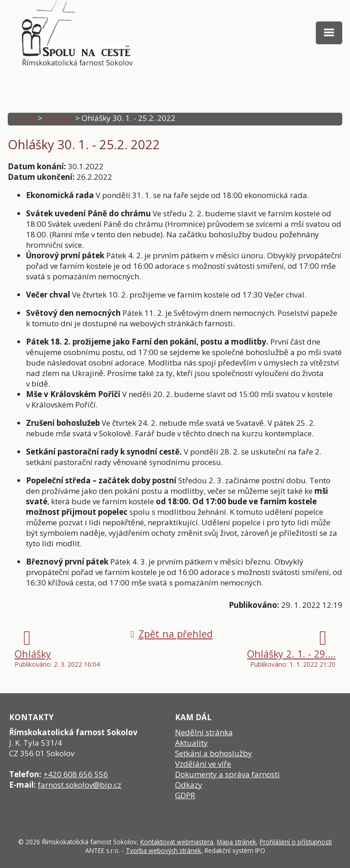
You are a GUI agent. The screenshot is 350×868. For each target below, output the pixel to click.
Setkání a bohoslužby (214, 753)
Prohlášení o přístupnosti (296, 842)
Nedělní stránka (204, 732)
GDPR (185, 795)
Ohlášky (59, 118)
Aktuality (191, 743)
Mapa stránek (237, 842)
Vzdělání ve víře (203, 764)
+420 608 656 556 (76, 774)
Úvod (26, 118)
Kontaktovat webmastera (177, 842)
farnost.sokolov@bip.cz (80, 785)
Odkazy (189, 785)
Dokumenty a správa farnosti (227, 774)
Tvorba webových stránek (163, 850)
